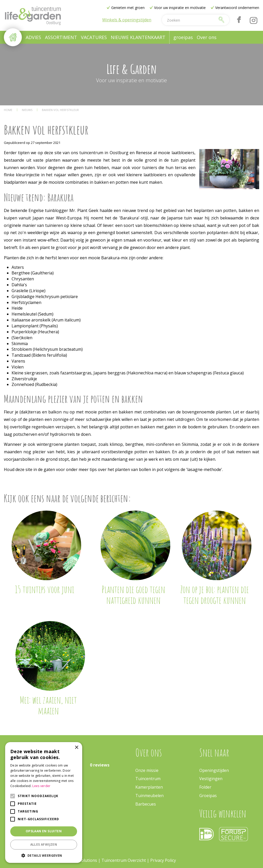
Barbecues (146, 804)
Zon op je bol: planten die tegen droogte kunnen (215, 595)
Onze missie (147, 770)
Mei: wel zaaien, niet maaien (48, 705)
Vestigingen (211, 779)
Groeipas (208, 796)
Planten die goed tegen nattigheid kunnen (133, 595)
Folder (205, 787)
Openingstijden (214, 770)
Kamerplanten (149, 787)
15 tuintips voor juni (45, 589)
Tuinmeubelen (149, 796)
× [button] (76, 748)
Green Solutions (82, 860)
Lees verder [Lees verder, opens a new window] (41, 786)
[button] (44, 855)
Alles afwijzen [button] (44, 844)
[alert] (44, 802)
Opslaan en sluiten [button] (44, 831)
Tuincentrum (148, 779)
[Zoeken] (189, 20)
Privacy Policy (163, 860)
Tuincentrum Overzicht (124, 860)
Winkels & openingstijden (127, 20)
